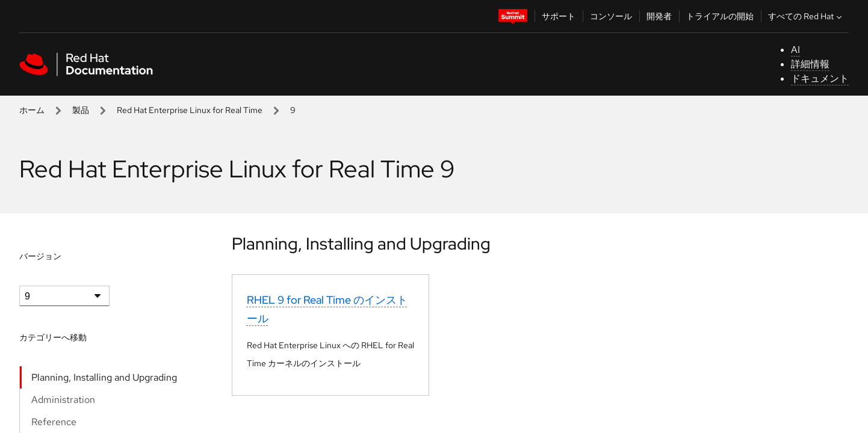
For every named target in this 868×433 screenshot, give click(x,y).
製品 (81, 110)
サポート (559, 16)
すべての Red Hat (806, 16)
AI (795, 50)
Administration (63, 400)
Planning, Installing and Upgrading (104, 377)
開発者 (659, 16)
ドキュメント (820, 78)
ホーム (32, 110)
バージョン (40, 256)
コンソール (611, 16)
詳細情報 (810, 64)
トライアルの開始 (720, 16)
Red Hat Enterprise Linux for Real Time (190, 110)
